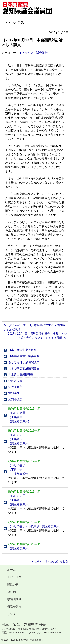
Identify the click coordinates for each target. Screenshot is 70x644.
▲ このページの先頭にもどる (50, 561)
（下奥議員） (17, 417)
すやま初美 (15, 387)
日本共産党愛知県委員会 (24, 356)
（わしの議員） (18, 413)
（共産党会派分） (20, 443)
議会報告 (42, 53)
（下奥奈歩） (17, 439)
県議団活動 (14, 599)
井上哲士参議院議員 (21, 375)
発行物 (11, 592)
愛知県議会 (15, 399)
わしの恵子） (18, 496)
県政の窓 (13, 585)
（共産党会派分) (19, 421)
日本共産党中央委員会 (22, 350)
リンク (11, 614)
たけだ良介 (15, 381)
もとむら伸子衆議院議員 (24, 362)
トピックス (26, 53)
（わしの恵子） (18, 435)
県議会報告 (14, 607)
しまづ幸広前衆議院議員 (24, 368)
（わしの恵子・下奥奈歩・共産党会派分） (35, 526)
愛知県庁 (14, 393)
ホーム (11, 570)
